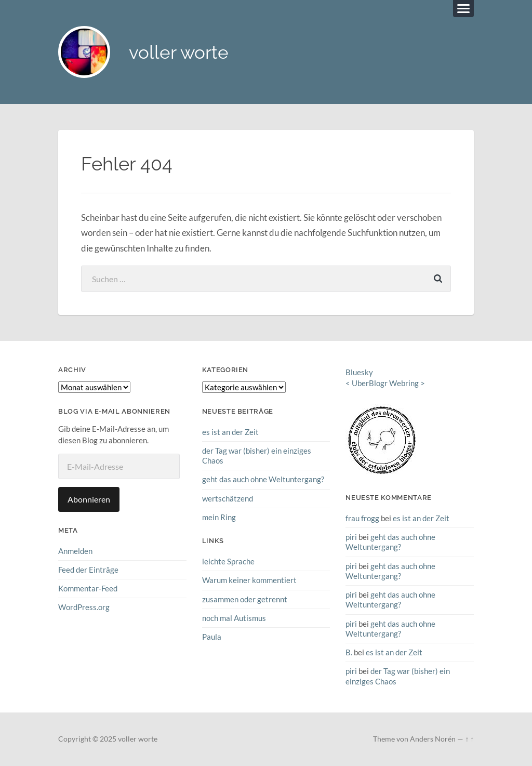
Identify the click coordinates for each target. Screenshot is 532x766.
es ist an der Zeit (230, 432)
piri (351, 537)
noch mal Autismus (234, 618)
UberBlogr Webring (385, 383)
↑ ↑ (469, 739)
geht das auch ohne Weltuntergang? (263, 479)
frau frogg (362, 518)
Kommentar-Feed (88, 588)
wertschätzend (228, 498)
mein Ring (219, 517)
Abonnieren (89, 499)
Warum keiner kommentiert (249, 580)
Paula (212, 637)
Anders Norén (433, 739)
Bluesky (359, 372)
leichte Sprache (228, 561)
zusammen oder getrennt (245, 599)
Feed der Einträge (88, 570)
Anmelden (75, 551)
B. (349, 652)
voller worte (179, 52)
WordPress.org (84, 607)
